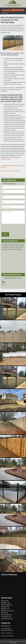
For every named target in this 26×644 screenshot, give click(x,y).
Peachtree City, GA (7, 611)
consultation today (5, 159)
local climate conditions (10, 60)
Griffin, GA (5, 613)
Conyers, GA (5, 607)
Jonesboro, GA (6, 617)
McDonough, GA (6, 605)
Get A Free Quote (17, 10)
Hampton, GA (5, 603)
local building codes (9, 134)
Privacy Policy (10, 641)
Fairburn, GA (5, 609)
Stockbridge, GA (7, 615)
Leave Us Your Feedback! (7, 636)
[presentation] (12, 228)
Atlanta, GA (5, 601)
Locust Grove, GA (7, 619)
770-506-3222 (6, 10)
